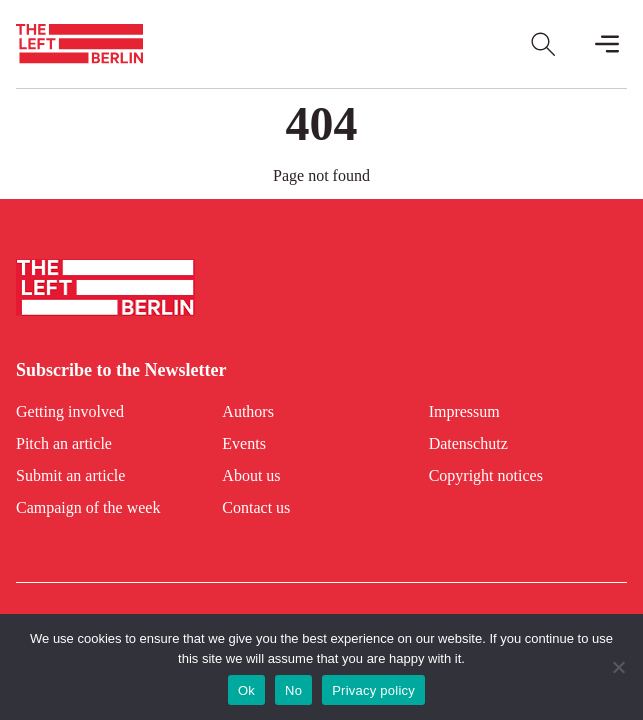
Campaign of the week (88, 507)
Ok (246, 690)
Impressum (464, 411)
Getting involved (70, 411)
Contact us (256, 507)
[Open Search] (543, 44)
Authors (248, 411)
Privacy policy (373, 690)
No (293, 690)
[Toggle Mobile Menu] (607, 44)
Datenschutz (468, 443)
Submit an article (70, 475)
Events (244, 443)
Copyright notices (486, 475)
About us (251, 475)
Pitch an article (64, 443)
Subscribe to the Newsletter (121, 370)
